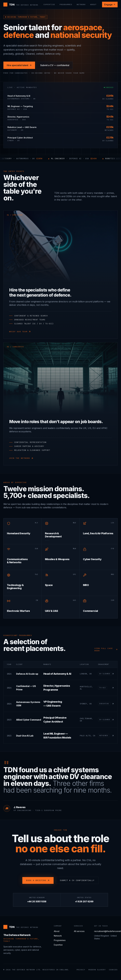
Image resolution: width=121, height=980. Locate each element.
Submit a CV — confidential (55, 65)
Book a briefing (38, 880)
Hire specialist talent (19, 65)
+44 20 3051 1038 (37, 901)
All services (79, 931)
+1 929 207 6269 (84, 901)
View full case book (106, 650)
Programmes (66, 5)
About (93, 5)
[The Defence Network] (21, 5)
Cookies (113, 970)
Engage (110, 5)
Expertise (49, 5)
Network (81, 5)
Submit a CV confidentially (77, 880)
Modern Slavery (97, 970)
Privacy (81, 970)
